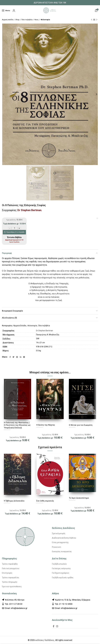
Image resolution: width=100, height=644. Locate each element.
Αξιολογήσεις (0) (9, 318)
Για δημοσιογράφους (61, 573)
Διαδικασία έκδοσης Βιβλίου (64, 538)
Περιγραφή (7, 253)
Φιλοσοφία (45, 20)
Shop (17, 20)
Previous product (92, 20)
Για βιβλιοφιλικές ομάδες (63, 578)
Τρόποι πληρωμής (10, 582)
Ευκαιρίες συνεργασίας (62, 551)
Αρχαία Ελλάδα (20, 326)
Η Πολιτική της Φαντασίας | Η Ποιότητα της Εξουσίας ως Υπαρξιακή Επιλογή (17, 425)
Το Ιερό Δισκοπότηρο (79, 498)
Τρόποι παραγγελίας (11, 578)
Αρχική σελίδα (8, 20)
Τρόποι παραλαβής (10, 564)
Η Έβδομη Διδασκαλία (14, 501)
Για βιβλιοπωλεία (59, 564)
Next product (97, 20)
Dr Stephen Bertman (29, 210)
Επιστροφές (7, 573)
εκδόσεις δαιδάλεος (45, 640)
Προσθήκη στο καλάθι (15, 232)
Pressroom (57, 547)
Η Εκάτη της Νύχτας (46, 425)
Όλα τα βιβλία (27, 20)
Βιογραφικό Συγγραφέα (12, 311)
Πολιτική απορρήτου (11, 568)
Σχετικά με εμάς (59, 533)
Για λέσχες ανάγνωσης (61, 568)
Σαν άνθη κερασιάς (45, 501)
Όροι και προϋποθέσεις (12, 587)
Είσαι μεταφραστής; (60, 542)
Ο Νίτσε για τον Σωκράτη (81, 425)
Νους (37, 20)
